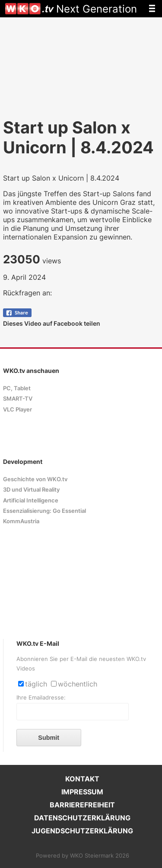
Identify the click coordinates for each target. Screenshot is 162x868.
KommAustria (21, 521)
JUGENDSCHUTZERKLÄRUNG (82, 831)
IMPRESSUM (82, 792)
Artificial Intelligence (31, 500)
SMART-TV (18, 399)
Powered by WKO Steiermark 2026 (83, 856)
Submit (49, 738)
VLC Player (17, 410)
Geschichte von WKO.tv (35, 479)
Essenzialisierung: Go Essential (44, 511)
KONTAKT (82, 779)
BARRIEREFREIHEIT (82, 805)
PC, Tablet (17, 388)
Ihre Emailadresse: (41, 698)
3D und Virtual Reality (31, 490)
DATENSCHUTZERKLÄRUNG (82, 818)
